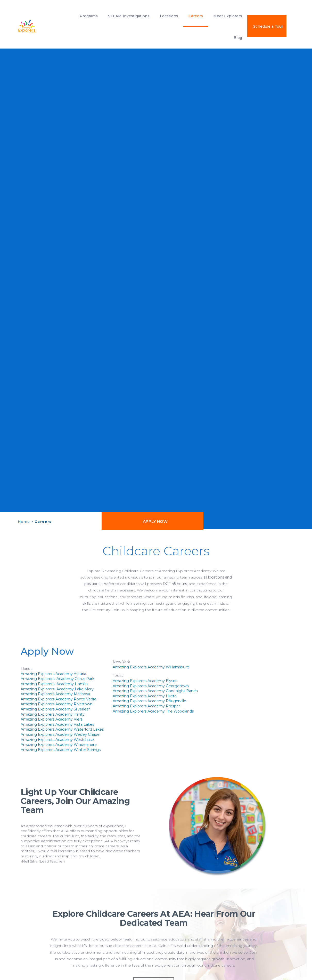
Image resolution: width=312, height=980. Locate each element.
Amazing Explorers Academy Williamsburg (151, 667)
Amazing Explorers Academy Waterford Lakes (62, 729)
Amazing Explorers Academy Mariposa (55, 694)
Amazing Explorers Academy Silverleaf (55, 709)
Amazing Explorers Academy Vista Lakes (57, 724)
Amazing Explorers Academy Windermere (59, 745)
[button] (153, 521)
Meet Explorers (228, 16)
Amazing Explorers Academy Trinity (53, 714)
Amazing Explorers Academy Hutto (145, 696)
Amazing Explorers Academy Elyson (145, 681)
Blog (238, 38)
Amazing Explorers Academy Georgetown (151, 686)
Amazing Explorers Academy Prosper (146, 706)
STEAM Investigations (129, 16)
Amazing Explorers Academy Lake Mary (57, 689)
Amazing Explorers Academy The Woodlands (153, 711)
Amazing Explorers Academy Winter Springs (61, 750)
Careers (196, 16)
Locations (169, 16)
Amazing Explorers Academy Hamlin (54, 684)
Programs (89, 16)
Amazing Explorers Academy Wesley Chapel (60, 734)
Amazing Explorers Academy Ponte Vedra (58, 699)
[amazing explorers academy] (39, 27)
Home (24, 521)
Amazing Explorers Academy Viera (52, 719)
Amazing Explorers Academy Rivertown (56, 704)
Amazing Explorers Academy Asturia (53, 674)
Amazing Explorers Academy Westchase (57, 740)
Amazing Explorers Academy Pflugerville (149, 701)
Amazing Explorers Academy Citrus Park (58, 679)
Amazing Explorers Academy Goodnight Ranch (155, 691)
